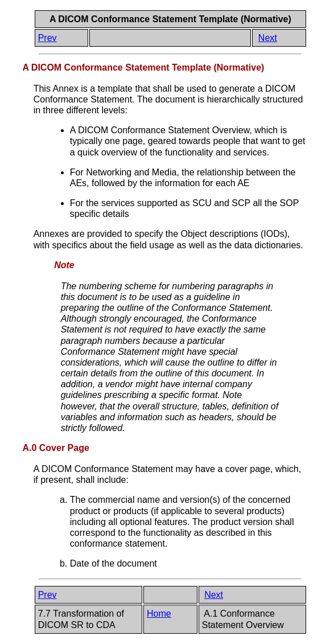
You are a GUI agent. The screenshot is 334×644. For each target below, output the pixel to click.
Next (268, 38)
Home (159, 614)
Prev (48, 38)
